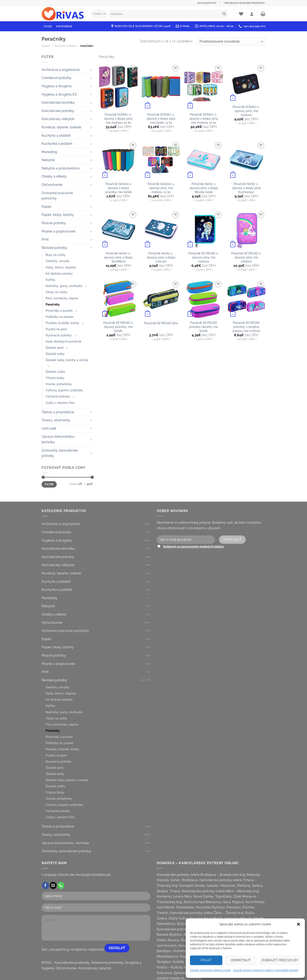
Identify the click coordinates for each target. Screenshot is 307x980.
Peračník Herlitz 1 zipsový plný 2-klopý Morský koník (204, 188)
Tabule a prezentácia (58, 412)
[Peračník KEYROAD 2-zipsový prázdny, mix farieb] (118, 299)
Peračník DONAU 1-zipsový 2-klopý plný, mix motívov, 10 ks (204, 118)
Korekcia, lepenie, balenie (61, 127)
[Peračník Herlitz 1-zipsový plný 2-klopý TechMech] (118, 230)
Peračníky (53, 304)
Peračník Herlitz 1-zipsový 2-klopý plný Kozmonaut (246, 188)
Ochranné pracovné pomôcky (57, 196)
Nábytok (48, 160)
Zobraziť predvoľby (280, 960)
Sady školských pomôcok (63, 341)
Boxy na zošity (56, 255)
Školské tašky (55, 354)
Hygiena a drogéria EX (59, 94)
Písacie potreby (54, 223)
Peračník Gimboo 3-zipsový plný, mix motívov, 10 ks (161, 188)
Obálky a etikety (54, 176)
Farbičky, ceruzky (58, 261)
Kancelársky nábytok (58, 119)
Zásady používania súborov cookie (210, 970)
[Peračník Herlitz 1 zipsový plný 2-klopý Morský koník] (204, 160)
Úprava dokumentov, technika (58, 439)
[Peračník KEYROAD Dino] (161, 299)
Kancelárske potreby (58, 111)
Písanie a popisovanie (58, 231)
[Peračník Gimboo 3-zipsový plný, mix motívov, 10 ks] (161, 160)
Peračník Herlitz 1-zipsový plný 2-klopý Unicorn (161, 257)
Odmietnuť (241, 960)
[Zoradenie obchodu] (231, 42)
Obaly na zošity (56, 292)
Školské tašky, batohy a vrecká (67, 360)
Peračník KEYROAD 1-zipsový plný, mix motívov (204, 257)
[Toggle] (91, 70)
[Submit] (224, 14)
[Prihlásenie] (252, 14)
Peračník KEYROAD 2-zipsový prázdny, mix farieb (118, 327)
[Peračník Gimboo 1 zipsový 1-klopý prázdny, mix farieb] (118, 160)
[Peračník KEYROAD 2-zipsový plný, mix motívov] (246, 230)
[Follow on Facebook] (46, 885)
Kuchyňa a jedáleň (56, 136)
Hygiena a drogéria (57, 86)
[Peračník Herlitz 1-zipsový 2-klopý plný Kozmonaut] (246, 160)
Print (45, 239)
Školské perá (55, 348)
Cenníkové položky (56, 78)
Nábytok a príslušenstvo (61, 168)
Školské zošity (55, 372)
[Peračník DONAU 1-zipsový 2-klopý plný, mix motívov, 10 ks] (204, 87)
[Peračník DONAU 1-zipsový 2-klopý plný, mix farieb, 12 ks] (161, 87)
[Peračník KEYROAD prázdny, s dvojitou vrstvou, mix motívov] (246, 299)
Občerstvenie (52, 185)
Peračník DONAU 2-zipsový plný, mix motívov (246, 111)
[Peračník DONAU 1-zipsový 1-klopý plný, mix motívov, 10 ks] (118, 87)
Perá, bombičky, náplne (62, 298)
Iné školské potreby (59, 273)
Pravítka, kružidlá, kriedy (62, 323)
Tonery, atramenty (56, 420)
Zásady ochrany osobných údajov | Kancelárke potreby (266, 970)
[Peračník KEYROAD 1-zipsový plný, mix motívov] (204, 230)
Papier (47, 207)
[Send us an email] (53, 885)
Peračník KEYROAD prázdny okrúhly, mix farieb (204, 327)
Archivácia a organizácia (61, 70)
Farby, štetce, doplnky (61, 267)
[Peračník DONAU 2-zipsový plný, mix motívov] (246, 83)
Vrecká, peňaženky (59, 384)
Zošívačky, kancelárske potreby (60, 453)
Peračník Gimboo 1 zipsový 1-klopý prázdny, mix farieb (118, 188)
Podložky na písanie (59, 317)
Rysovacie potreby (59, 335)
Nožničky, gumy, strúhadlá (64, 286)
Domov (46, 46)
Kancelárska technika (58, 103)
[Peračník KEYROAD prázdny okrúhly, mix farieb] (204, 299)
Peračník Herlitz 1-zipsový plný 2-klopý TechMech (118, 257)
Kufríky (50, 280)
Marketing (49, 152)
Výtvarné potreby (58, 396)
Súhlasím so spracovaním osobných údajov (193, 546)
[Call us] (61, 885)
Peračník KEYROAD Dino (161, 323)
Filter (49, 484)
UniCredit (49, 428)
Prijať (206, 960)
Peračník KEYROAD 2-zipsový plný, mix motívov (246, 257)
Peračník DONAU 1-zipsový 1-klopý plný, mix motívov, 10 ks (118, 118)
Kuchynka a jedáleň (57, 144)
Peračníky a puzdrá (59, 311)
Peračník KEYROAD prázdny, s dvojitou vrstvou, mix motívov (246, 327)
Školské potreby (65, 46)
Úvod (48, 26)
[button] (298, 924)
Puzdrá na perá (56, 329)
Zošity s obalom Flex (60, 403)
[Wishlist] (241, 14)
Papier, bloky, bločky (58, 215)
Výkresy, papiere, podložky (64, 390)
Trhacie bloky (55, 378)
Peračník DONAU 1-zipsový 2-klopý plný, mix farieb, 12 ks (161, 118)
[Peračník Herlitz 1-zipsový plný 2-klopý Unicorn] (161, 230)
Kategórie (64, 26)
